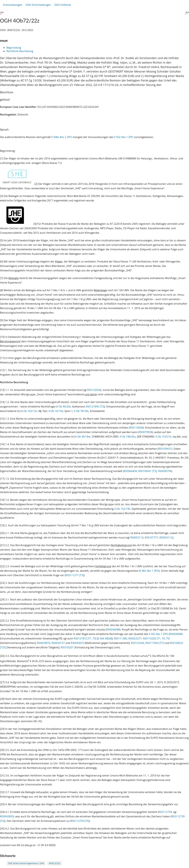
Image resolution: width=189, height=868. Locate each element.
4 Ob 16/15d (56, 411)
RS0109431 (165, 449)
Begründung (14, 48)
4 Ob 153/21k (163, 437)
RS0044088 (113, 630)
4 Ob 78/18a (81, 411)
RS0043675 (77, 643)
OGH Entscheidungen (38, 5)
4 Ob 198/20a (127, 437)
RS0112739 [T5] (80, 821)
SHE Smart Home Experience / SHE (26, 863)
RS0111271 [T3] (75, 575)
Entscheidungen (13, 5)
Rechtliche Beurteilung (20, 51)
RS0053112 (137, 538)
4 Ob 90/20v (63, 407)
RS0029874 (44, 643)
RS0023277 (135, 638)
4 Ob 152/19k (122, 509)
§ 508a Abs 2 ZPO (62, 137)
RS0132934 (94, 390)
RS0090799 (165, 471)
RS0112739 (165, 812)
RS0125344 (138, 643)
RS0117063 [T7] (155, 643)
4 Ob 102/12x (29, 411)
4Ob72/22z (54, 863)
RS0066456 (130, 471)
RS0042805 (7, 816)
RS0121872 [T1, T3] (85, 638)
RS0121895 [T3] (95, 407)
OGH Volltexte (63, 5)
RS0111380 (120, 638)
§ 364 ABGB (105, 638)
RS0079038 (146, 432)
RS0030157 (58, 643)
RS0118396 (136, 428)
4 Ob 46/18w (83, 437)
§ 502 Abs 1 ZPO (124, 137)
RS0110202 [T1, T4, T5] (156, 638)
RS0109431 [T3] (148, 471)
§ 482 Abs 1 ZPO (149, 571)
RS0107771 (152, 538)
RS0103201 (67, 647)
